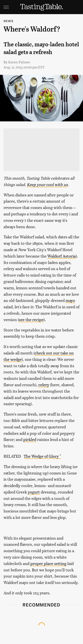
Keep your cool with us (47, 184)
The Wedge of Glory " (42, 456)
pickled (30, 439)
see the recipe (31, 319)
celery (44, 385)
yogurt (34, 492)
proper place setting (48, 563)
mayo (70, 300)
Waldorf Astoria (62, 256)
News (8, 21)
